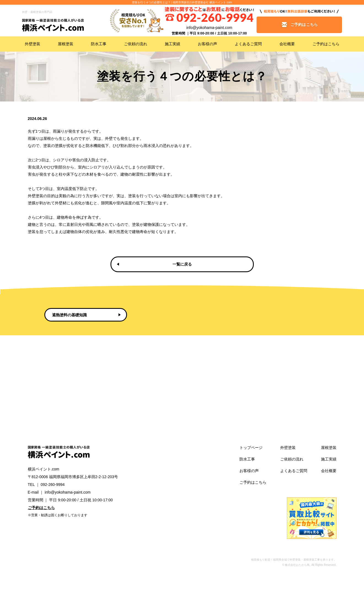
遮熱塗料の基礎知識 (69, 315)
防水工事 (99, 44)
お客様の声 (207, 44)
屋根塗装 (66, 44)
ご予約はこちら (326, 44)
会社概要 (287, 44)
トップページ (251, 448)
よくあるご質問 (248, 44)
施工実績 (172, 44)
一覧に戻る (182, 264)
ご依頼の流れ (136, 44)
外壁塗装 (33, 44)
